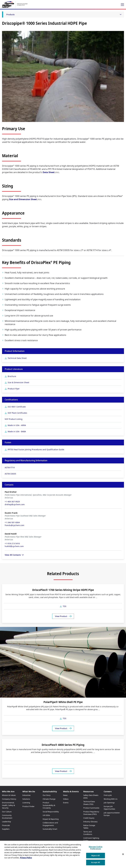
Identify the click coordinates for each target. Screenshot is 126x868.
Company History (9, 799)
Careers (108, 791)
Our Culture (7, 812)
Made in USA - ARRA (17, 425)
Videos (66, 799)
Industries (26, 795)
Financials (6, 825)
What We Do (29, 791)
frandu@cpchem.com (14, 525)
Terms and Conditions (88, 833)
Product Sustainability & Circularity (49, 805)
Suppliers (6, 829)
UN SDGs (46, 815)
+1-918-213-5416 (12, 543)
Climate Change (49, 799)
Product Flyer (14, 389)
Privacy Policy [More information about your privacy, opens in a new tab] (26, 858)
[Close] (123, 854)
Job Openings (109, 803)
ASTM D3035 (10, 474)
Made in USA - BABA (17, 431)
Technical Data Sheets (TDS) (89, 803)
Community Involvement (7, 817)
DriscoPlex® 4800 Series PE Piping (63, 745)
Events (66, 803)
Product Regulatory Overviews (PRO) (91, 813)
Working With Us (111, 799)
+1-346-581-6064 (12, 522)
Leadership (6, 822)
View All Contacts (13, 555)
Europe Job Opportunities (109, 808)
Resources (88, 791)
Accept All (96, 862)
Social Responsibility (51, 812)
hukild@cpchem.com (14, 546)
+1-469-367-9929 (12, 502)
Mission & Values (9, 795)
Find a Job (108, 795)
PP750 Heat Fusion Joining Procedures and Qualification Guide (36, 449)
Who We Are (8, 791)
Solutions (26, 799)
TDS (65, 606)
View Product (61, 616)
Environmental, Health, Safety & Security (9, 805)
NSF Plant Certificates (17, 413)
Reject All (96, 855)
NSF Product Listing (14, 419)
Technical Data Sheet (17, 358)
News (65, 795)
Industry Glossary (90, 822)
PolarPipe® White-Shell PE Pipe (63, 702)
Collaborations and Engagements (50, 824)
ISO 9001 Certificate (17, 407)
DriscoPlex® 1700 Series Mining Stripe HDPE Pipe (63, 590)
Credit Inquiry (89, 818)
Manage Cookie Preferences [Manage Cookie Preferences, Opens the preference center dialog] (96, 848)
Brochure (12, 376)
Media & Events (71, 791)
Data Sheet (49, 172)
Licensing (26, 803)
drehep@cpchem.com (15, 504)
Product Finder (28, 806)
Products (10, 14)
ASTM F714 (10, 468)
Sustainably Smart (50, 829)
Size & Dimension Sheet (18, 382)
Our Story (47, 795)
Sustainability (50, 791)
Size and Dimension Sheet (23, 199)
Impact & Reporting (51, 819)
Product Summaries (91, 808)
